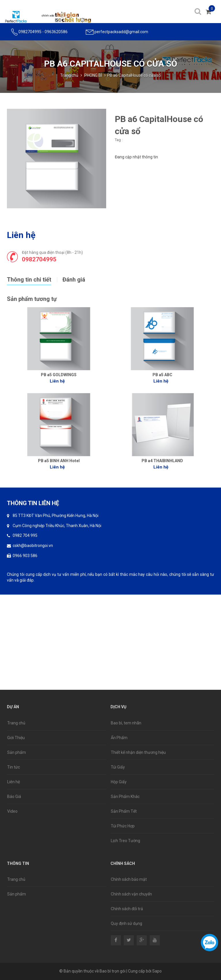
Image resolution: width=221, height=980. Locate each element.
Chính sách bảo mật (129, 879)
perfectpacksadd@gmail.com (121, 32)
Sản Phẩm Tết (124, 811)
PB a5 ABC (162, 375)
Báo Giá (14, 797)
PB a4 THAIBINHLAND (162, 461)
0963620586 (56, 32)
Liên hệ (14, 782)
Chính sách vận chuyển (131, 894)
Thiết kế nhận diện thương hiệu (138, 752)
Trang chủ (69, 75)
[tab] (34, 279)
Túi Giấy (118, 767)
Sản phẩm (17, 752)
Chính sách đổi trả (127, 909)
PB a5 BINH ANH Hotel (59, 461)
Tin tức (14, 767)
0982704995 (30, 32)
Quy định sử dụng (126, 923)
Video (12, 811)
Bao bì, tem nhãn (126, 723)
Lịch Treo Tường (125, 841)
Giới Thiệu (16, 738)
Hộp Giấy (119, 782)
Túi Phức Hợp (123, 826)
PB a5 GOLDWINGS (59, 375)
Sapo (157, 971)
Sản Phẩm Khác (125, 797)
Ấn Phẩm (119, 738)
